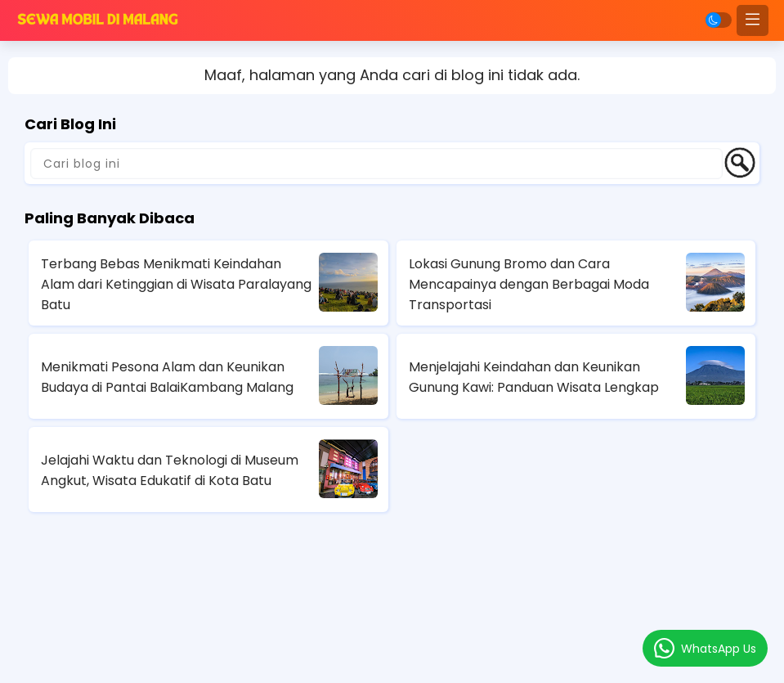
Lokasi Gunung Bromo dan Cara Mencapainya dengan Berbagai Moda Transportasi (529, 284)
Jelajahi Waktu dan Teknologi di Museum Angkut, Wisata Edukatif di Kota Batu (170, 470)
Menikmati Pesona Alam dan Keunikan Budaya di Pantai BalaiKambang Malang (167, 377)
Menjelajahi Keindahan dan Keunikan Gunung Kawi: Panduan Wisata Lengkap (534, 377)
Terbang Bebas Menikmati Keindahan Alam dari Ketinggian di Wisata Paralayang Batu (176, 284)
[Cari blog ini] (376, 164)
